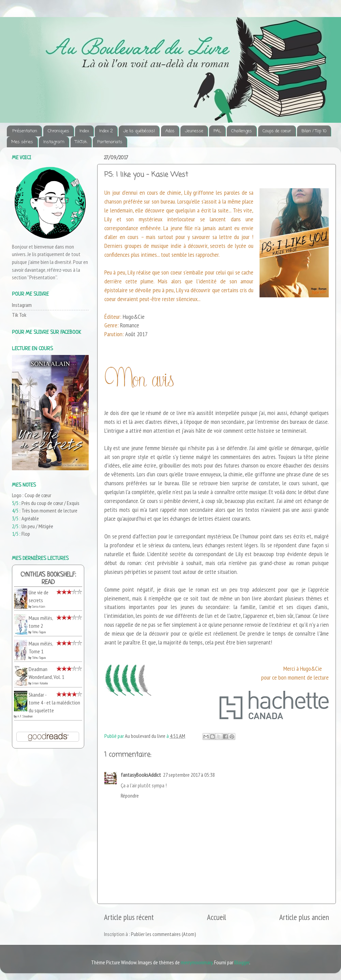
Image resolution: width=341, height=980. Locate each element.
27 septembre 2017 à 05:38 (189, 775)
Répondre (130, 796)
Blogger (242, 962)
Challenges (242, 131)
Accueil (217, 917)
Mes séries (22, 142)
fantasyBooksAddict (141, 775)
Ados (170, 131)
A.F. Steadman (25, 716)
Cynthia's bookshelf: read (48, 579)
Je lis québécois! (139, 131)
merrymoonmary (197, 962)
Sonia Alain (39, 606)
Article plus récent (129, 917)
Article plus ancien (304, 917)
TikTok (81, 142)
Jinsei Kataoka (40, 683)
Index (84, 131)
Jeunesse (194, 131)
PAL (217, 131)
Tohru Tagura (39, 632)
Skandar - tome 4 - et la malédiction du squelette (54, 702)
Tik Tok (19, 315)
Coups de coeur (277, 131)
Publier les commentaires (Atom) (164, 934)
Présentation (25, 131)
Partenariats (110, 142)
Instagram (54, 142)
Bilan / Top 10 (314, 131)
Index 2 (106, 131)
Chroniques (58, 131)
